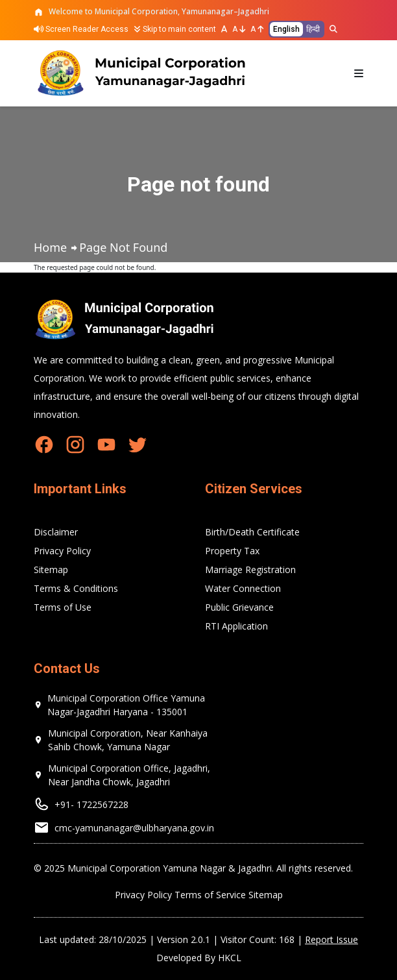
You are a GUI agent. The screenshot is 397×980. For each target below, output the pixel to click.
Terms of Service (210, 895)
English (286, 29)
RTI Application (236, 626)
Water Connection (243, 588)
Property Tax (232, 551)
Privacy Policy (62, 551)
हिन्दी (313, 29)
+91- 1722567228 (91, 804)
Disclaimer (56, 532)
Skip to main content (175, 29)
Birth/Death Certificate (252, 532)
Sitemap (51, 570)
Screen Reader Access (81, 29)
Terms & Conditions (76, 588)
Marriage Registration (250, 570)
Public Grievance (239, 607)
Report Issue (331, 939)
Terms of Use (63, 607)
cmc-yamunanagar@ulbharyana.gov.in (134, 828)
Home (50, 247)
